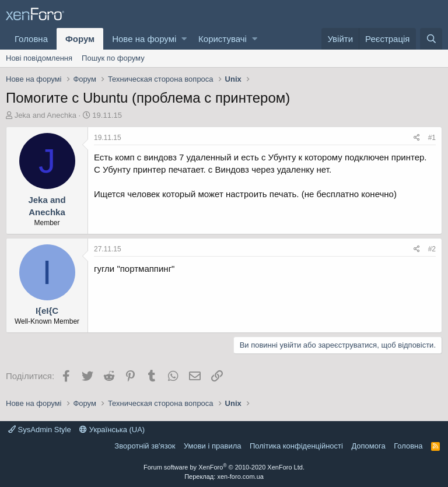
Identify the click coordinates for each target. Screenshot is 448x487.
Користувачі (223, 39)
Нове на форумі (144, 39)
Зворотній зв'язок (145, 446)
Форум (80, 39)
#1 (432, 138)
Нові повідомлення (39, 58)
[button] (184, 39)
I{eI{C (47, 311)
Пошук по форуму (113, 58)
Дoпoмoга (368, 446)
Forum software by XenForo (224, 467)
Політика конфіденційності (296, 446)
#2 (432, 249)
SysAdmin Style (40, 430)
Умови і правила (213, 446)
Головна (31, 39)
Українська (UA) (112, 430)
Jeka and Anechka (45, 115)
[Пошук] (431, 39)
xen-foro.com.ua (240, 477)
